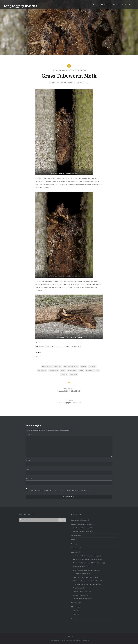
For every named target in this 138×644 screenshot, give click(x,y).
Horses (75, 614)
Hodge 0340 (42, 370)
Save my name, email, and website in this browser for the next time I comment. (58, 491)
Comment (30, 435)
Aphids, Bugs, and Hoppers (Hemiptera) (86, 559)
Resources (115, 4)
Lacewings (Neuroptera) (81, 591)
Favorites (104, 4)
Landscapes (75, 603)
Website (29, 479)
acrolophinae (46, 366)
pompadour (90, 370)
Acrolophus (57, 366)
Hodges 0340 (54, 370)
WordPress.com (84, 640)
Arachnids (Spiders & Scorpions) (82, 524)
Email (29, 469)
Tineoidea (73, 374)
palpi (91, 284)
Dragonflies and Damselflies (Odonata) (86, 584)
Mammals (75, 607)
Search (95, 4)
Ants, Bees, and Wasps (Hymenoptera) (85, 556)
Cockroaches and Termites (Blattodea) (85, 577)
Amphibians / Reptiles (79, 520)
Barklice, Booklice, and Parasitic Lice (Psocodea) (88, 563)
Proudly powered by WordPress (59, 640)
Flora (73, 544)
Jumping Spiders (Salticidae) (82, 531)
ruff (98, 370)
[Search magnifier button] (64, 520)
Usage (124, 4)
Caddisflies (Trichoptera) (81, 574)
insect (63, 370)
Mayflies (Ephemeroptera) (81, 599)
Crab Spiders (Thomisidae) (81, 528)
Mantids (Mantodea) (80, 595)
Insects (74, 552)
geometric (92, 366)
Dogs (74, 610)
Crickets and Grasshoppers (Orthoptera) (86, 581)
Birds (73, 540)
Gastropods (75, 548)
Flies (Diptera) (77, 588)
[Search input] (39, 520)
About (132, 4)
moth (81, 370)
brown (84, 366)
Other (73, 618)
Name (29, 460)
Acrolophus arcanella (71, 366)
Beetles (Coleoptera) (80, 566)
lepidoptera (72, 370)
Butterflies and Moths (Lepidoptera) (69, 70)
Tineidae (64, 374)
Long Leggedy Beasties (20, 6)
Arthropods (75, 535)
